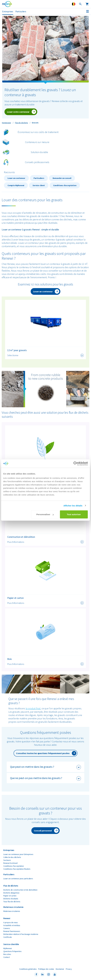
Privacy (69, 969)
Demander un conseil (62, 178)
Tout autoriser (74, 514)
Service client (39, 185)
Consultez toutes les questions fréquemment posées (43, 753)
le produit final (33, 708)
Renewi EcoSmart (11, 863)
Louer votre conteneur (18, 112)
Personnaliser (45, 514)
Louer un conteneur (16, 178)
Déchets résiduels (11, 899)
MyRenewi (8, 948)
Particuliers (21, 11)
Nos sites (7, 954)
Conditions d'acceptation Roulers (17, 869)
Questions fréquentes (12, 951)
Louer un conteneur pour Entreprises (18, 854)
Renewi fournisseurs (12, 931)
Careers (7, 928)
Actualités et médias (12, 925)
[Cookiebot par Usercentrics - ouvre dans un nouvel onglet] (76, 463)
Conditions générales (28, 969)
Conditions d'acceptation (14, 866)
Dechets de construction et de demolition (20, 890)
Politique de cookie (46, 969)
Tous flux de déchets (12, 902)
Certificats (8, 937)
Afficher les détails (73, 505)
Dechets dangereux (11, 893)
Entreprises (8, 11)
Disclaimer (60, 969)
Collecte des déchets (12, 857)
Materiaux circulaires (12, 911)
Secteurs (7, 860)
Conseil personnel (43, 831)
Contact (7, 957)
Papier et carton (10, 896)
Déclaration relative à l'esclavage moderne (21, 934)
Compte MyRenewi (16, 185)
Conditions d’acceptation (65, 185)
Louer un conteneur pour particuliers (18, 879)
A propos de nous (11, 922)
